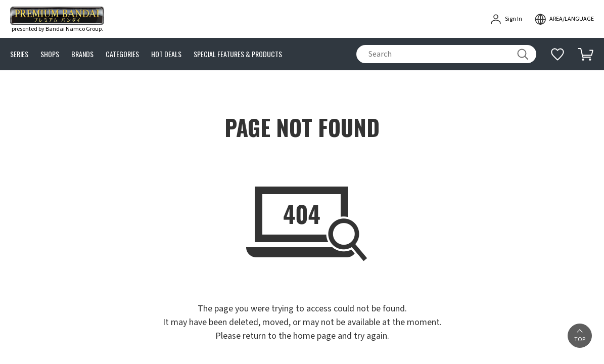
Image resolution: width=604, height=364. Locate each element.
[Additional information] (557, 54)
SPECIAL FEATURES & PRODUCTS (238, 54)
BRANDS (82, 54)
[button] (580, 336)
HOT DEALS (166, 54)
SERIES (19, 54)
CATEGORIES (122, 54)
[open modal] (564, 19)
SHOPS (50, 54)
